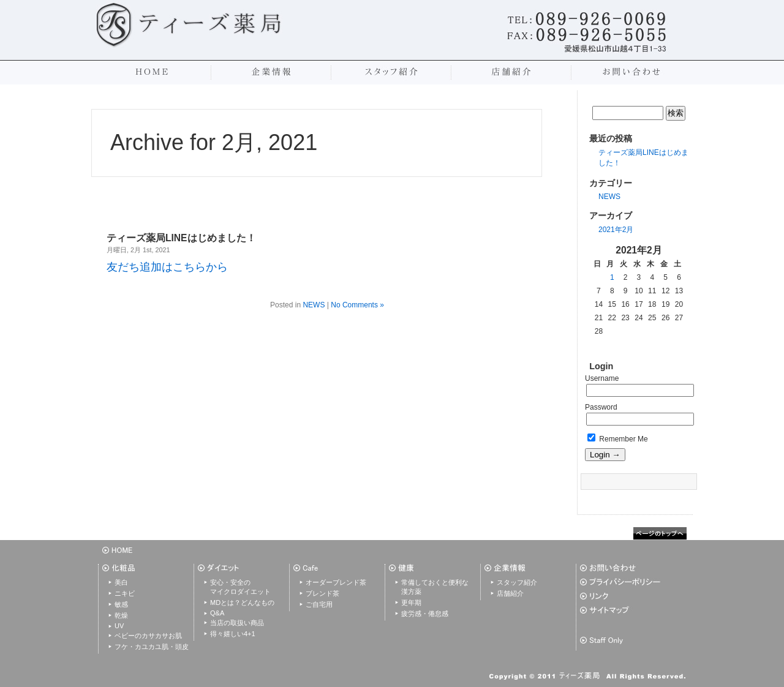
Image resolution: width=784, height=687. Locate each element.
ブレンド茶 (322, 593)
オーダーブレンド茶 (336, 582)
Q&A (217, 613)
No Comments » (357, 305)
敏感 (121, 604)
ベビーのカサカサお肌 (148, 636)
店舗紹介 (510, 593)
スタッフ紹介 (517, 582)
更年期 (411, 603)
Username (602, 378)
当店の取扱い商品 (237, 623)
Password (601, 407)
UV (119, 626)
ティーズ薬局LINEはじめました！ (181, 238)
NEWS (609, 197)
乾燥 (121, 615)
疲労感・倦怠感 (425, 614)
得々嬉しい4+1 (233, 634)
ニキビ (125, 593)
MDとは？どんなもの (242, 603)
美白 (121, 582)
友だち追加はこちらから (167, 267)
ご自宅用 (319, 604)
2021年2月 (616, 230)
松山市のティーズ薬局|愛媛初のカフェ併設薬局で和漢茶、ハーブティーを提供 (190, 24)
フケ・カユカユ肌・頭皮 (152, 647)
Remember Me (618, 439)
